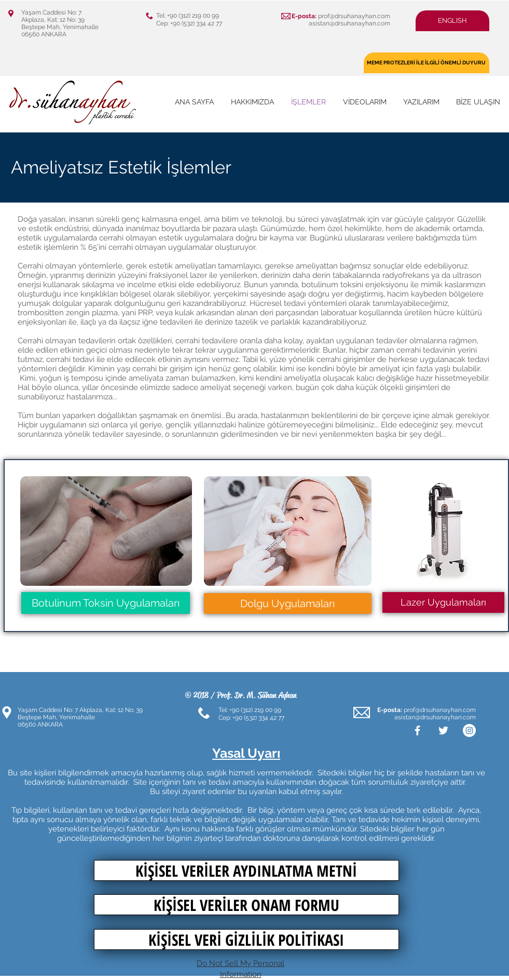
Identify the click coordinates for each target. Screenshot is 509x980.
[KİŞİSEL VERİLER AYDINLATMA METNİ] (246, 870)
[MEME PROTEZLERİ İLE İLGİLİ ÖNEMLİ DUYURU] (427, 63)
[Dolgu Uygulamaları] (288, 603)
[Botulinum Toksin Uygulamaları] (106, 603)
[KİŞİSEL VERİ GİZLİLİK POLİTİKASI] (246, 939)
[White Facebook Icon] (417, 730)
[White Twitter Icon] (443, 730)
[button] (452, 21)
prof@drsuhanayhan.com (354, 16)
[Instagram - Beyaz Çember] (469, 730)
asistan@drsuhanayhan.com (349, 23)
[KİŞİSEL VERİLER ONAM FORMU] (246, 905)
